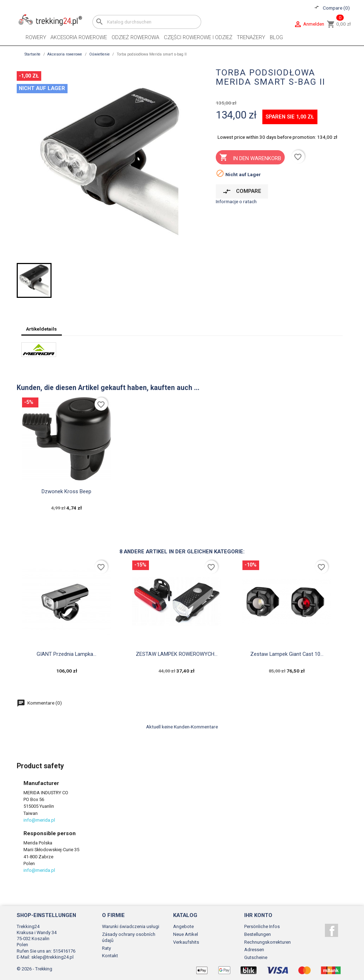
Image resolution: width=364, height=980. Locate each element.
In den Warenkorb (250, 158)
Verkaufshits (186, 942)
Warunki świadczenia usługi (131, 926)
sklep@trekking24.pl (52, 957)
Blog (276, 37)
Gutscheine (256, 957)
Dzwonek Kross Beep (66, 491)
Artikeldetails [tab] (41, 329)
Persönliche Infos (262, 926)
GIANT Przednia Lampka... (66, 654)
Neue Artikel (186, 934)
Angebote (183, 926)
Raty (106, 948)
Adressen (254, 950)
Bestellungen (258, 934)
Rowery (36, 37)
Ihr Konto (258, 915)
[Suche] (147, 22)
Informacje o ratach (236, 201)
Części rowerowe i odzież (198, 37)
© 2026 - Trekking (34, 969)
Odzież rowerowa (135, 37)
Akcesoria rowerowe (79, 37)
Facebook (331, 930)
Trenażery (251, 37)
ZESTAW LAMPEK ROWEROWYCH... (177, 654)
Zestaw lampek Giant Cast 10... (287, 654)
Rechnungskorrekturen (267, 942)
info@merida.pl (39, 820)
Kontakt (110, 956)
